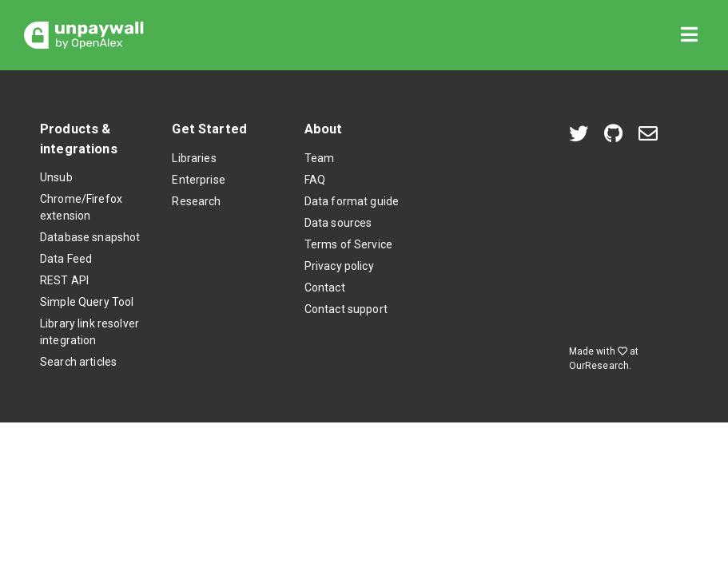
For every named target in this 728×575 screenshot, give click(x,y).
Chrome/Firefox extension (81, 207)
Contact (325, 287)
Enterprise (198, 180)
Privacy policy (339, 266)
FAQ (315, 180)
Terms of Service (348, 244)
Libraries (194, 158)
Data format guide (352, 201)
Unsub (56, 177)
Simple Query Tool (87, 302)
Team (320, 158)
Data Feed (66, 259)
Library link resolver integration (90, 332)
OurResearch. (601, 366)
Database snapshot (90, 237)
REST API (64, 280)
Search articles (78, 362)
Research (196, 201)
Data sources (338, 223)
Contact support (346, 309)
